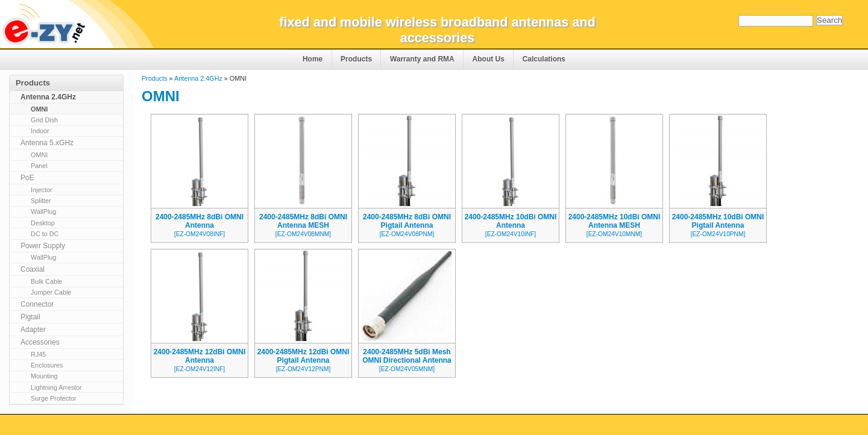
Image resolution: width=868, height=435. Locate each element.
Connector (37, 304)
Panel (39, 166)
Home (313, 59)
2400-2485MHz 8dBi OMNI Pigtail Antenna (407, 221)
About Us (489, 59)
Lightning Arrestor (56, 387)
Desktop (43, 223)
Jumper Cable (51, 292)
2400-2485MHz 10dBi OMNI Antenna (511, 221)
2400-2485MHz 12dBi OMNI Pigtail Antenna (303, 356)
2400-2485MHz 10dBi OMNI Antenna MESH (615, 221)
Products (356, 59)
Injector (41, 190)
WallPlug (43, 211)
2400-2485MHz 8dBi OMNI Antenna (200, 221)
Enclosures (47, 365)
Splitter (41, 201)
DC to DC (45, 234)
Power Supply (43, 246)
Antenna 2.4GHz (198, 78)
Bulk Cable (46, 281)
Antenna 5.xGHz (47, 143)
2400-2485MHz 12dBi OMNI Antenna (200, 356)
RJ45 (38, 354)
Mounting (44, 376)
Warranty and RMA (422, 59)
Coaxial (33, 269)
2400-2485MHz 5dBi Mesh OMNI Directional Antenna (407, 356)
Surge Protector (54, 398)
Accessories (40, 342)
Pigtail (30, 317)
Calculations (544, 59)
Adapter (33, 330)
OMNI (39, 109)
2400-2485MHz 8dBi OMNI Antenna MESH (303, 221)
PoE (27, 178)
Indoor (40, 131)
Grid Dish (44, 120)
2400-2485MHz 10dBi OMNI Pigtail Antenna (718, 221)
